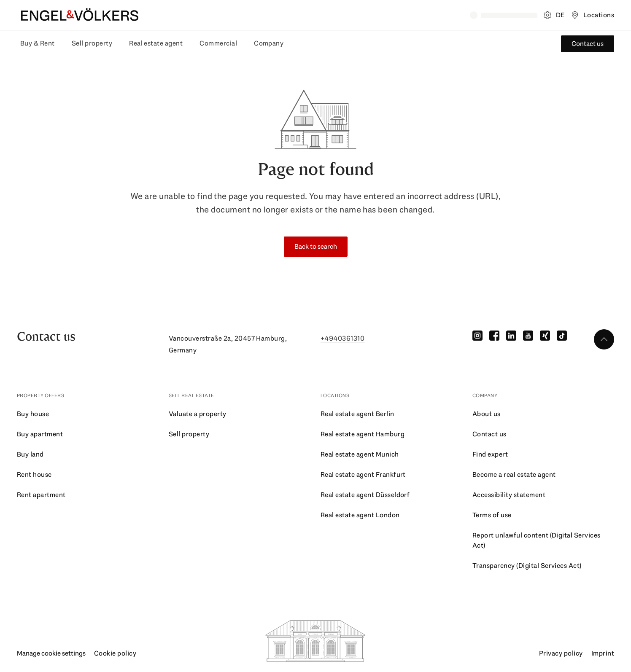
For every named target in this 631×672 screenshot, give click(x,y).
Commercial (218, 43)
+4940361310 (342, 338)
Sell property (92, 43)
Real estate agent (156, 43)
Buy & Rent (38, 43)
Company (269, 43)
